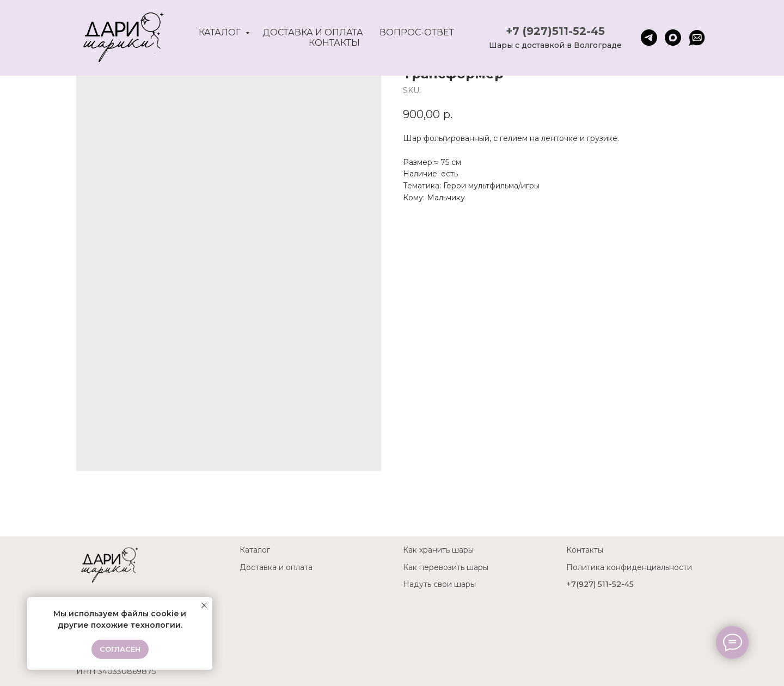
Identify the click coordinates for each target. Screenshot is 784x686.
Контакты (334, 43)
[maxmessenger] (673, 38)
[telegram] (649, 38)
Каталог (221, 32)
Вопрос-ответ (417, 32)
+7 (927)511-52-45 (555, 31)
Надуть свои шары (439, 584)
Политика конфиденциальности (629, 567)
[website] (697, 38)
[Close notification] (204, 605)
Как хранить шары (438, 550)
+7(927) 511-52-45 (600, 584)
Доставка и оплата (313, 32)
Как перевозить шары (446, 567)
